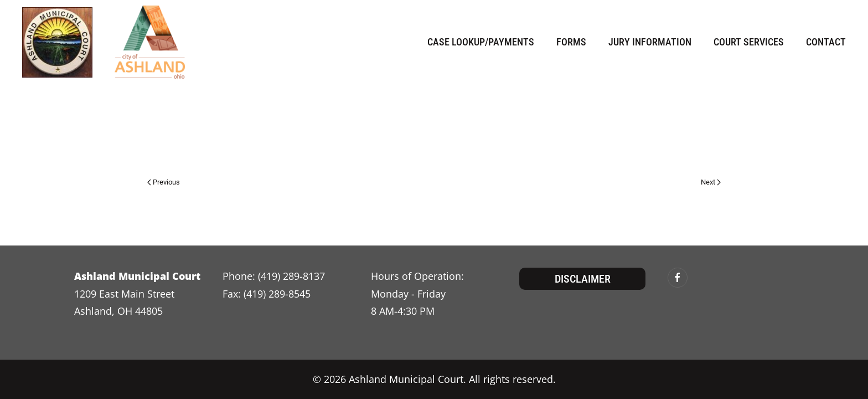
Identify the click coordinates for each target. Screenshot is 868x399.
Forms (571, 42)
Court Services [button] (749, 42)
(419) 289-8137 (291, 276)
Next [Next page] (711, 182)
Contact (826, 42)
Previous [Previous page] (164, 182)
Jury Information (650, 42)
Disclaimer (583, 279)
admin (193, 146)
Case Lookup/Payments (481, 42)
